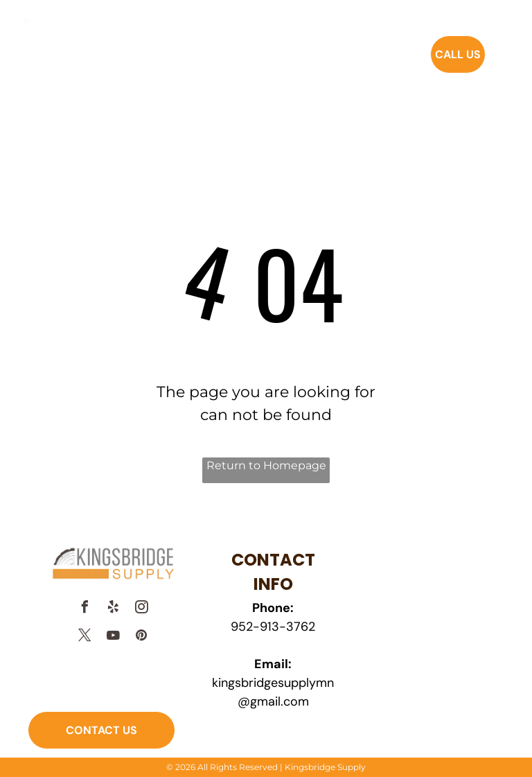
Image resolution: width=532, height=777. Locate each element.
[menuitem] (199, 64)
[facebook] (85, 609)
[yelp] (113, 609)
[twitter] (85, 637)
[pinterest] (141, 637)
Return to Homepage (266, 465)
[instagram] (141, 609)
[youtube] (113, 637)
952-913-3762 (273, 627)
